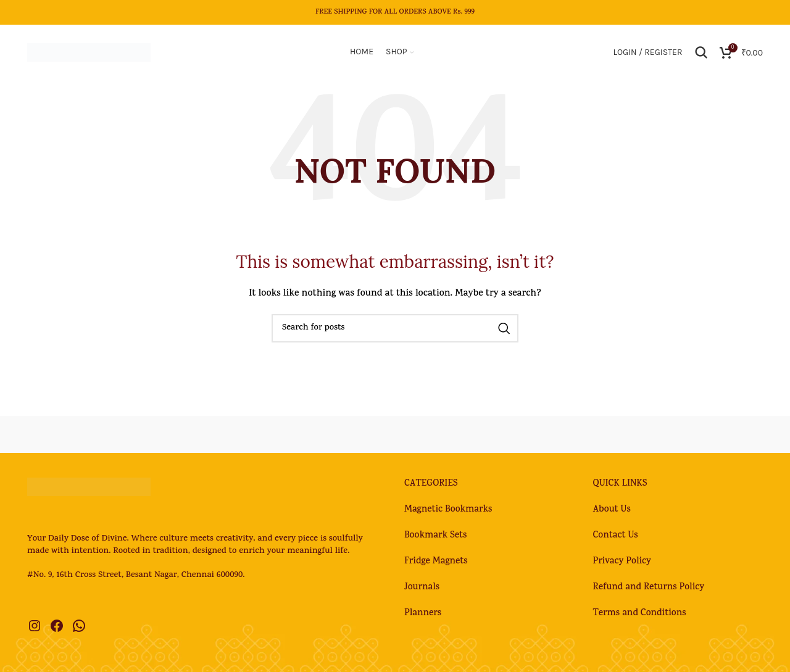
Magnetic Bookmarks (448, 511)
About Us (612, 511)
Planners (423, 614)
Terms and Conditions (640, 614)
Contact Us (616, 537)
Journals (422, 588)
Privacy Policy (622, 562)
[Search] (701, 52)
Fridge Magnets (436, 562)
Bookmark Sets (435, 537)
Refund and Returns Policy (649, 588)
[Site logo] (89, 53)
